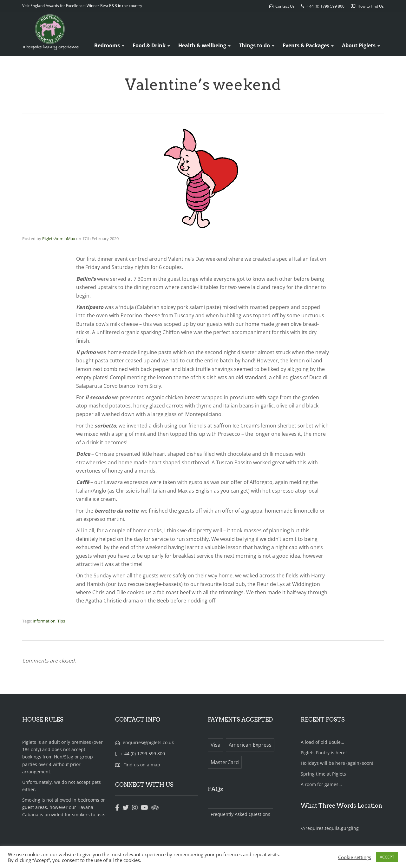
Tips (61, 621)
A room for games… (321, 784)
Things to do (257, 45)
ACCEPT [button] (387, 857)
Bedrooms (109, 45)
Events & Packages (308, 45)
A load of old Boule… (322, 742)
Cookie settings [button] (355, 857)
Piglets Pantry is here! (324, 753)
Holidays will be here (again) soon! (337, 763)
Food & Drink (151, 45)
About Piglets (361, 45)
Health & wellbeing (204, 45)
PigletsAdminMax (59, 239)
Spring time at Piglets (323, 774)
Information (44, 621)
